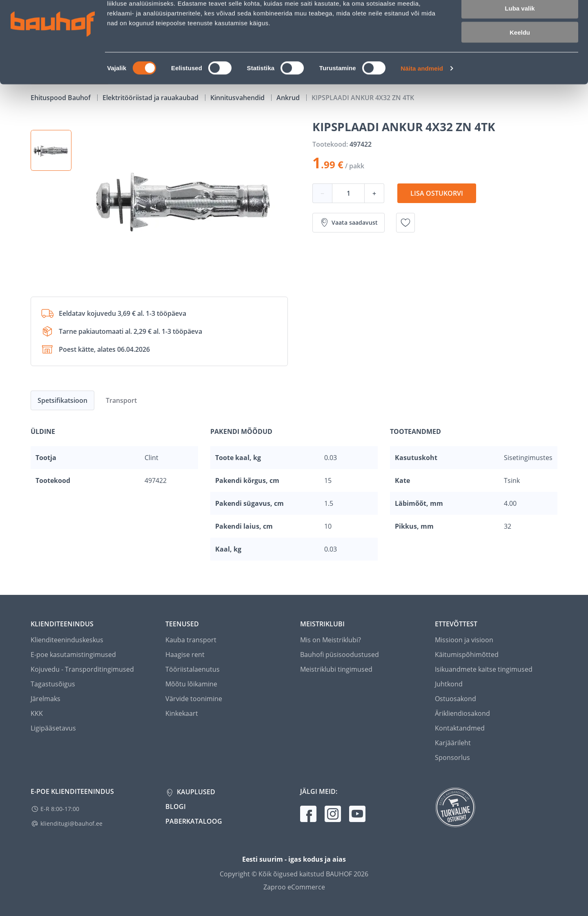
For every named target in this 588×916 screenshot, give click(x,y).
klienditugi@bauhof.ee (71, 823)
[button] (51, 150)
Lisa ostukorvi (437, 193)
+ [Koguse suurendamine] (374, 193)
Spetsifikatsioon (62, 400)
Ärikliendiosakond (462, 713)
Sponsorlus (452, 757)
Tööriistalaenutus (193, 669)
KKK (37, 713)
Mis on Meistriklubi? (331, 640)
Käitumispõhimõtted (467, 655)
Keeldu (520, 68)
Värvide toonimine (194, 699)
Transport (121, 400)
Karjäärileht (453, 743)
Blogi (176, 807)
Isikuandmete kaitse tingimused (484, 669)
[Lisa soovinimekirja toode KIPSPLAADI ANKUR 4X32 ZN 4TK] (405, 223)
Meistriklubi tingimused (336, 669)
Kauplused (195, 792)
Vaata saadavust (349, 223)
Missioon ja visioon (464, 640)
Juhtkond (449, 684)
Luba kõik (520, 20)
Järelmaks (46, 699)
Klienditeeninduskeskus (67, 640)
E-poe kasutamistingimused (73, 655)
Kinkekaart (182, 713)
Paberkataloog (194, 821)
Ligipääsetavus (53, 728)
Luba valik (520, 44)
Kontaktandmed (460, 728)
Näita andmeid (422, 104)
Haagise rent (185, 655)
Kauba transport (191, 640)
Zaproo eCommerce (294, 887)
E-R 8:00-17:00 (60, 809)
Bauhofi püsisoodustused (340, 655)
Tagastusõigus (53, 684)
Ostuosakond (455, 699)
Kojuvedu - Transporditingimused (82, 669)
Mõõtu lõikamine (191, 684)
